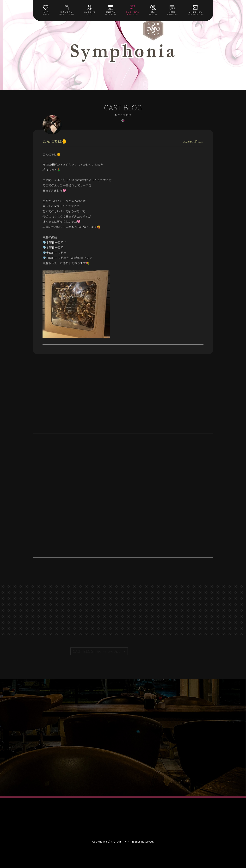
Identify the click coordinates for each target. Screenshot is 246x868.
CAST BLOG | (97, 651)
